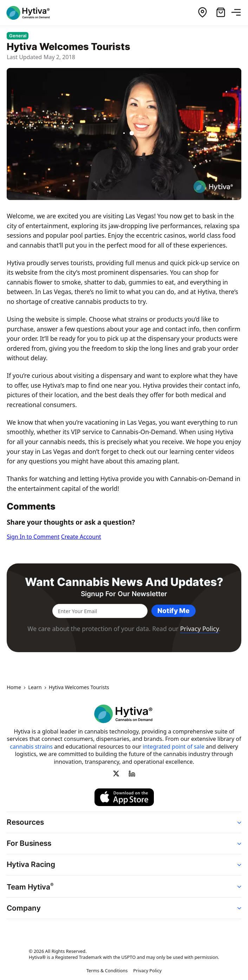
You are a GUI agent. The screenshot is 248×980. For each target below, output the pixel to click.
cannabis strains (31, 747)
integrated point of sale (173, 747)
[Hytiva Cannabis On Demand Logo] (33, 13)
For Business (29, 843)
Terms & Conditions (107, 971)
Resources (25, 822)
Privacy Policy (200, 629)
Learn (35, 688)
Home (14, 688)
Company (24, 908)
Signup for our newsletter (124, 594)
